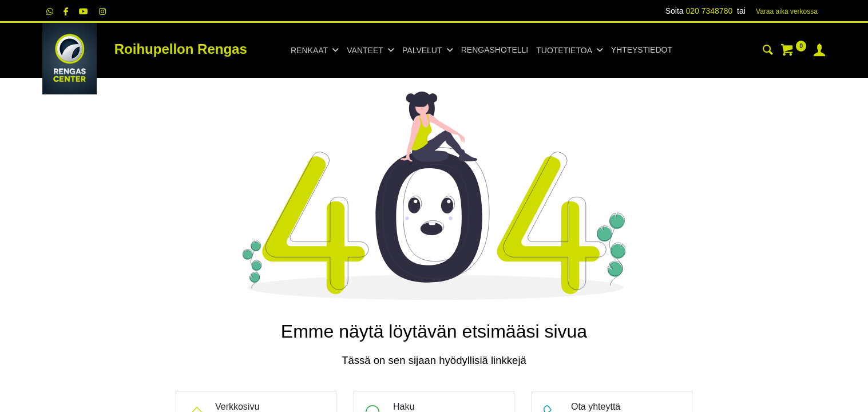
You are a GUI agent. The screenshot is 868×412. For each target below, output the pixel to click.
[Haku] (768, 51)
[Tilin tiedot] (819, 51)
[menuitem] (495, 50)
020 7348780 (709, 11)
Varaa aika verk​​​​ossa (787, 11)
